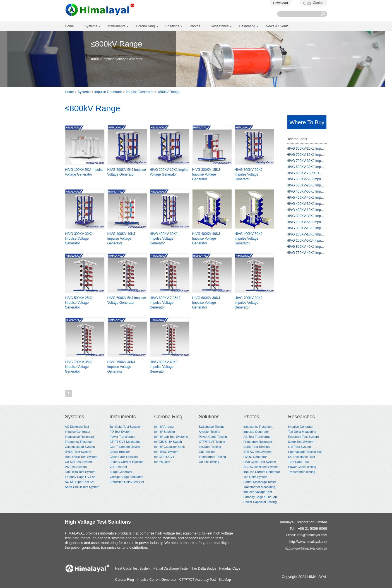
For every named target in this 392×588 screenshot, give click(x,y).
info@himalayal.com (312, 535)
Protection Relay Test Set (127, 482)
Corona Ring (168, 417)
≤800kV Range (168, 92)
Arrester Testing (210, 432)
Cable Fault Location (124, 457)
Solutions (209, 417)
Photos (251, 417)
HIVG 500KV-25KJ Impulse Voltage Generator (79, 303)
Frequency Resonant (79, 442)
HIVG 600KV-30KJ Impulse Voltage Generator (206, 303)
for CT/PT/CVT (164, 457)
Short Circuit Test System (82, 487)
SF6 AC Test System (258, 452)
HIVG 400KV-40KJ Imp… (306, 198)
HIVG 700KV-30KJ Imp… (306, 161)
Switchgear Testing (212, 427)
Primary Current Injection (127, 462)
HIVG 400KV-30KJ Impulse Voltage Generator (164, 239)
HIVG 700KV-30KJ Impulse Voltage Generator (248, 303)
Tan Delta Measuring (302, 432)
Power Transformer (123, 437)
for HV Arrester (164, 427)
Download (281, 3)
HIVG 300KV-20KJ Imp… (306, 149)
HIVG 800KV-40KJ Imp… (306, 247)
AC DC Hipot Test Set (80, 482)
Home (69, 26)
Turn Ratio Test (299, 462)
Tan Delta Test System (80, 472)
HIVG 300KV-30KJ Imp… (306, 216)
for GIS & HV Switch (168, 442)
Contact (318, 3)
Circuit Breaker (120, 452)
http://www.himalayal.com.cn (306, 548)
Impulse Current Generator (262, 472)
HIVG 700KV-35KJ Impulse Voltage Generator (79, 367)
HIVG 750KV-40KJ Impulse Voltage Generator (121, 367)
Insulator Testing (210, 447)
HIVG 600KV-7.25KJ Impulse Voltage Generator (165, 303)
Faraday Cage (230, 568)
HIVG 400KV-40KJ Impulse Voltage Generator (206, 239)
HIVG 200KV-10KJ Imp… (306, 234)
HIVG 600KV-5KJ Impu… (306, 179)
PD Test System (76, 467)
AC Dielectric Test (77, 427)
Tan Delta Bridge (204, 568)
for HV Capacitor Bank (169, 447)
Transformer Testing (212, 457)
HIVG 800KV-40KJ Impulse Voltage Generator (164, 367)
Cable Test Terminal (257, 447)
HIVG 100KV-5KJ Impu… (306, 222)
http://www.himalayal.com (308, 542)
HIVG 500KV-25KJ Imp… (306, 185)
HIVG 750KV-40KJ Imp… (306, 253)
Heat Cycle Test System (81, 457)
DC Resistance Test (302, 457)
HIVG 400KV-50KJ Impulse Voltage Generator (248, 239)
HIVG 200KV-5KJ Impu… (306, 240)
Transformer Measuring (259, 487)
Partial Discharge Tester (260, 482)
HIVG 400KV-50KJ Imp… (306, 191)
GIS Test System (300, 447)
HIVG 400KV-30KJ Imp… (306, 204)
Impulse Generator (108, 92)
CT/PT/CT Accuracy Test (198, 580)
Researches (302, 417)
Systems (84, 92)
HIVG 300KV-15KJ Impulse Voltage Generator (206, 174)
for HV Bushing (165, 432)
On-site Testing (209, 462)
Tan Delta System (256, 477)
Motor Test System (301, 442)
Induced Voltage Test (258, 492)
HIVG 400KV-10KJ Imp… (306, 210)
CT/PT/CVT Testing (212, 442)
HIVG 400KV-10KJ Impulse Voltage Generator (121, 239)
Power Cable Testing (213, 437)
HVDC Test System (78, 452)
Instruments (123, 417)
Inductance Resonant (80, 437)
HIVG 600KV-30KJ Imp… (306, 167)
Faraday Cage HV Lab (80, 477)
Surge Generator (121, 472)
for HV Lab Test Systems (171, 437)
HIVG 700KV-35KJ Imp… (306, 155)
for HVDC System (166, 452)
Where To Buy (307, 122)
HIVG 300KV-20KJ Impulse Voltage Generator (248, 174)
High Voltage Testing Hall (305, 452)
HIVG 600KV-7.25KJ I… (305, 173)
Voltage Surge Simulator (126, 477)
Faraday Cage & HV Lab (260, 497)
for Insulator (162, 462)
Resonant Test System (304, 437)
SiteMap (225, 580)
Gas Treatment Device (125, 447)
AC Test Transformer (258, 437)
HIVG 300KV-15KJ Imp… (306, 228)
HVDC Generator (255, 457)
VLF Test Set (118, 467)
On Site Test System (79, 462)
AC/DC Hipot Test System (261, 467)
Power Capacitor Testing (260, 502)
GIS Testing (207, 452)
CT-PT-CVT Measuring (125, 442)
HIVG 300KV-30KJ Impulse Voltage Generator (79, 239)
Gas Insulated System (80, 447)
